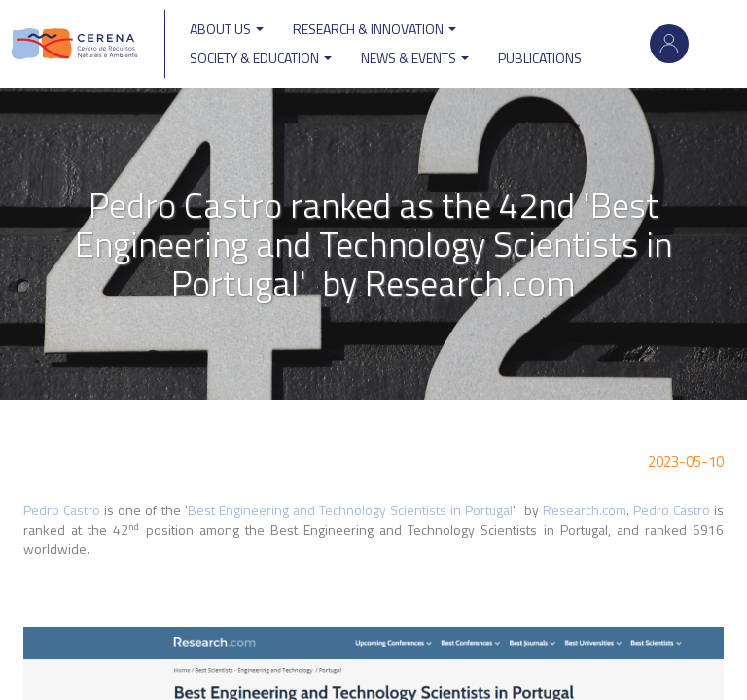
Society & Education (261, 58)
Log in (669, 44)
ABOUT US (227, 29)
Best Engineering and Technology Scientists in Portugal (351, 510)
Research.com (585, 510)
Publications (540, 58)
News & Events (415, 58)
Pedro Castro (62, 510)
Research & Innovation (374, 29)
